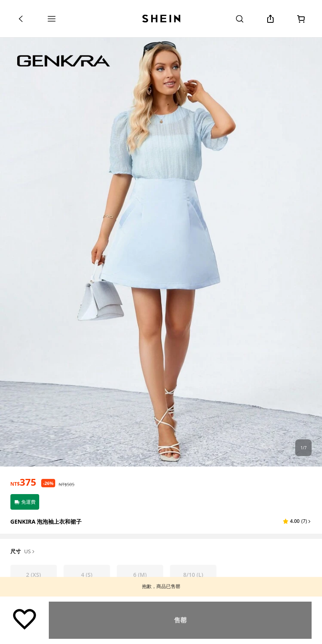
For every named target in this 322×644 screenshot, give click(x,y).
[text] (23, 482)
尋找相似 (180, 620)
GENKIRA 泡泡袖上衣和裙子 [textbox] (46, 521)
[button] (297, 521)
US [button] (30, 552)
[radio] (34, 575)
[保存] (25, 619)
